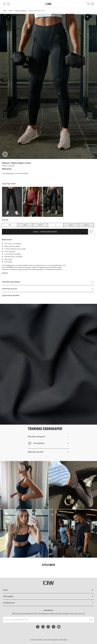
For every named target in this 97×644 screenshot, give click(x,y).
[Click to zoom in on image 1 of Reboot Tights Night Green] (48, 86)
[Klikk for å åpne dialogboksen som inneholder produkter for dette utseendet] (24, 485)
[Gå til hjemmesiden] (49, 4)
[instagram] (43, 627)
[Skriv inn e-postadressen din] (45, 620)
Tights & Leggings (20, 11)
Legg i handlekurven (45, 232)
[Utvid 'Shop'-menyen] (49, 590)
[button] (48, 289)
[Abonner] (91, 620)
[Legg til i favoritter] (91, 232)
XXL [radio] (86, 225)
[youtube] (59, 627)
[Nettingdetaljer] (5, 154)
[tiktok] (54, 627)
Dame (11, 11)
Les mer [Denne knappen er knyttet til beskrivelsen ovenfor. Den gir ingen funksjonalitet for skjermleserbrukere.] (5, 273)
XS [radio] (10, 225)
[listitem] (12, 202)
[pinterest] (48, 627)
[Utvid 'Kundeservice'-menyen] (49, 603)
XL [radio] (71, 225)
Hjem (5, 11)
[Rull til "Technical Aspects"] (48, 282)
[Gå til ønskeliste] (88, 4)
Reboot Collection (8, 166)
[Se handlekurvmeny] (93, 4)
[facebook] (38, 627)
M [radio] (40, 225)
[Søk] (9, 4)
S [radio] (25, 225)
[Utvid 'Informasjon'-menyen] (49, 596)
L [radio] (56, 225)
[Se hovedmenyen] (4, 4)
